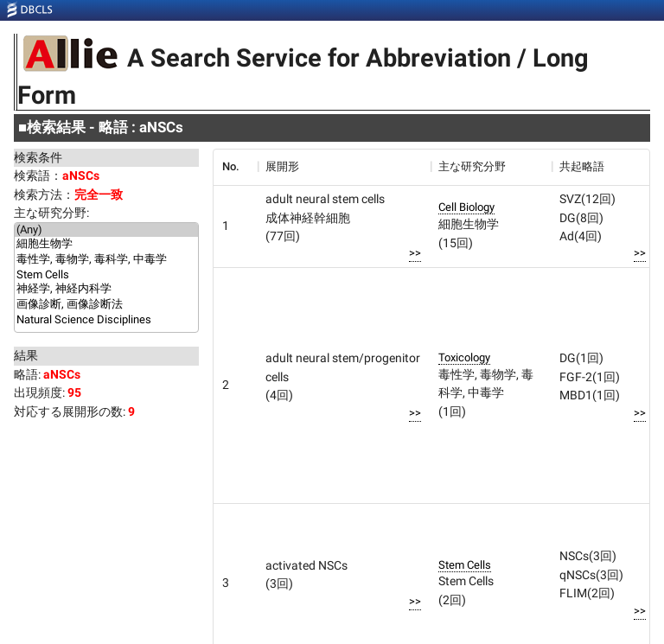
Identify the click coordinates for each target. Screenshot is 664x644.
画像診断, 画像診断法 (106, 305)
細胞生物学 (106, 245)
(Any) (106, 230)
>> (415, 253)
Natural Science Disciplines (106, 320)
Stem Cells (106, 275)
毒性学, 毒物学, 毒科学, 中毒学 (106, 260)
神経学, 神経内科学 (106, 290)
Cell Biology (466, 207)
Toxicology (464, 357)
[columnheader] (235, 167)
